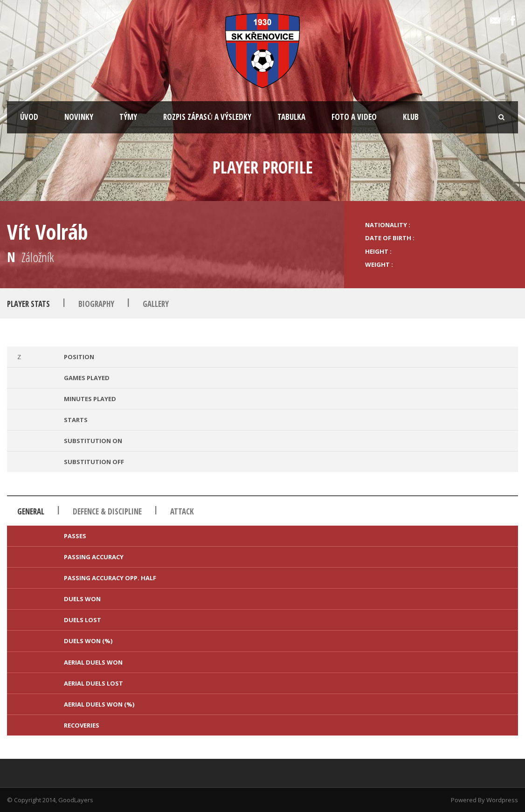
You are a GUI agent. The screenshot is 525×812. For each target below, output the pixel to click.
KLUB (411, 117)
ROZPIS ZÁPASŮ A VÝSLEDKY (207, 117)
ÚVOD (29, 117)
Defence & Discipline (107, 511)
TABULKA (291, 117)
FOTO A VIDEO (354, 117)
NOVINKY (79, 117)
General (31, 511)
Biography (96, 304)
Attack (182, 511)
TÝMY (128, 117)
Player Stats (28, 304)
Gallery (156, 304)
